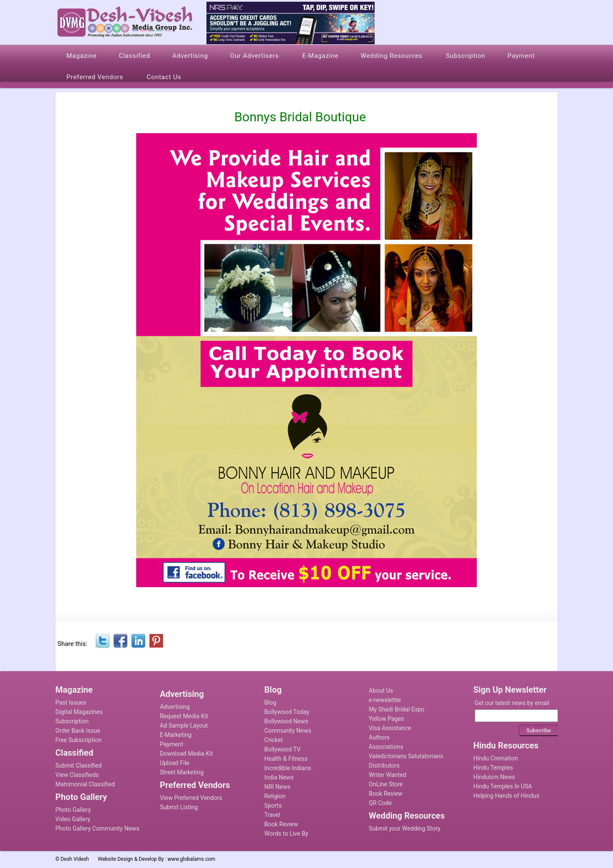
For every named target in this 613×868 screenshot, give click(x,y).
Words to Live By (286, 834)
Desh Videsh (75, 859)
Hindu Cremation (496, 758)
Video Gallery (73, 819)
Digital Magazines (79, 712)
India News (279, 777)
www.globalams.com (192, 859)
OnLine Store (386, 784)
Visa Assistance (390, 728)
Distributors (384, 765)
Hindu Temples (493, 768)
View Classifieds (77, 775)
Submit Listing (179, 807)
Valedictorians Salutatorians (406, 756)
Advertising (175, 707)
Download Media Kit (186, 754)
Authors (379, 737)
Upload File (174, 763)
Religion (275, 796)
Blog (270, 702)
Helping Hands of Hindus (506, 796)
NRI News (277, 787)
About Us (381, 691)
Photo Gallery (73, 810)
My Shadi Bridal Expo (397, 709)
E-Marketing (175, 735)
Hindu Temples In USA (503, 786)
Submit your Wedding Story (404, 828)
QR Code (380, 803)
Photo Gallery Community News (97, 828)
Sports (273, 805)
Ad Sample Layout (184, 725)
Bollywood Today (287, 712)
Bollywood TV (282, 749)
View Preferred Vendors (191, 798)
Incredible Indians (288, 768)
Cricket (274, 740)
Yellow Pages (386, 719)
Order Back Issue (78, 731)
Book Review (281, 824)
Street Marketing (182, 772)
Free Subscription (79, 740)
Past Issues (71, 702)
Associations (386, 747)
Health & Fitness (286, 759)
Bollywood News (286, 721)
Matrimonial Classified (85, 784)
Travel (272, 815)
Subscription (72, 721)
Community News (288, 731)
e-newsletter (385, 700)
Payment (171, 744)
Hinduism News (494, 777)
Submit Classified (79, 765)
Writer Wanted (387, 775)
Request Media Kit (184, 716)
